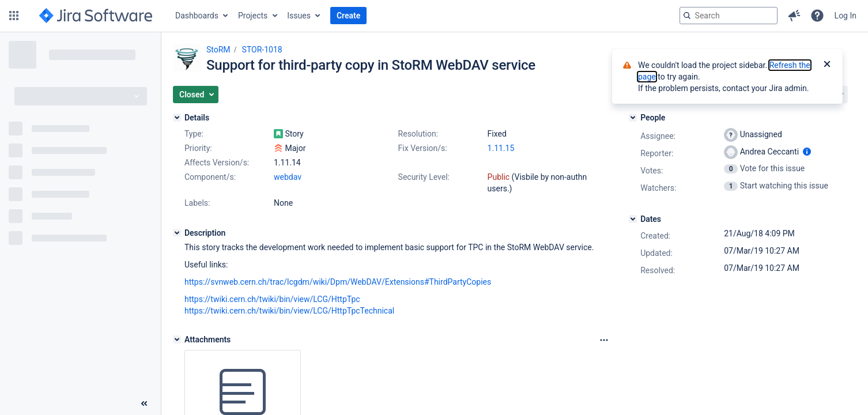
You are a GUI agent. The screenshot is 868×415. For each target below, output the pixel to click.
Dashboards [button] (197, 16)
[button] (14, 16)
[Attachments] (177, 339)
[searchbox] (729, 16)
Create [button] (348, 16)
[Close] (827, 65)
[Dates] (633, 219)
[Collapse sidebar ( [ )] (144, 403)
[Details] (177, 118)
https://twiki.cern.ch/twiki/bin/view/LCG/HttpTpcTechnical (289, 311)
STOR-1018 (262, 50)
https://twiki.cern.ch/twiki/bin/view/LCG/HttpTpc (272, 299)
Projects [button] (253, 16)
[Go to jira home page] (96, 16)
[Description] (177, 233)
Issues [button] (299, 16)
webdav (288, 177)
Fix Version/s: (423, 148)
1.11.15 (501, 148)
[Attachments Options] (604, 340)
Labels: (197, 203)
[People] (633, 118)
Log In (846, 16)
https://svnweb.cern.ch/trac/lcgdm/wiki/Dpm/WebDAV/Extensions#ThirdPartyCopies (338, 282)
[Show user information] (807, 152)
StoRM (218, 50)
